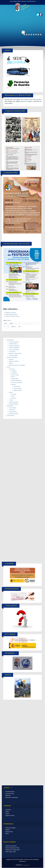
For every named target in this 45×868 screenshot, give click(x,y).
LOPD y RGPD (10, 416)
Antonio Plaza (17, 386)
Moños (13, 377)
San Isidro (14, 394)
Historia (11, 392)
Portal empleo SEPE (11, 852)
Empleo (11, 363)
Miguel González (18, 390)
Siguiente (13, 327)
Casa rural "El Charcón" (17, 383)
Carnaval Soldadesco (16, 381)
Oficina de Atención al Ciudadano (17, 365)
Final (19, 327)
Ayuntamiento (10, 406)
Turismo (11, 400)
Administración (10, 340)
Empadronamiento (10, 792)
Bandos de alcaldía (14, 414)
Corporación (12, 410)
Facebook (41, 15)
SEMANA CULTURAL (11, 313)
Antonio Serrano (17, 388)
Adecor (7, 834)
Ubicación (24, 1)
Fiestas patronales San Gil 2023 (17, 244)
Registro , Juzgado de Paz (15, 354)
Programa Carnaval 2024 (15, 111)
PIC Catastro (12, 352)
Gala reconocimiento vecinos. (13, 316)
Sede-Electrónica (13, 344)
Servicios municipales (12, 357)
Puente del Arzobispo (10, 828)
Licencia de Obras (10, 794)
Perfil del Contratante (14, 348)
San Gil (13, 396)
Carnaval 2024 (8, 116)
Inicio (11, 1)
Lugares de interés (14, 402)
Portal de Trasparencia (15, 346)
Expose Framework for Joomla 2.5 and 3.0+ (23, 7)
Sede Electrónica (31, 1)
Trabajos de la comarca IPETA (13, 850)
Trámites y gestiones (14, 342)
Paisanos (14, 385)
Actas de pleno (13, 408)
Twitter (38, 15)
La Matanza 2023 (11, 173)
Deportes (11, 359)
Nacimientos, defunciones (12, 797)
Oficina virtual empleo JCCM (12, 848)
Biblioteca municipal (14, 361)
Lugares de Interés (10, 816)
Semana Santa (15, 379)
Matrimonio (8, 796)
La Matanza (14, 373)
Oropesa (7, 830)
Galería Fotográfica (14, 404)
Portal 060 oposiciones (11, 846)
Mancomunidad (9, 832)
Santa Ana (14, 398)
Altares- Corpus (15, 375)
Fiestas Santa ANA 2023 (11, 314)
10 (8, 327)
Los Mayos (14, 371)
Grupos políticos (13, 412)
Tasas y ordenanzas (14, 350)
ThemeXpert (26, 865)
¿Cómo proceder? (13, 355)
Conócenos (12, 369)
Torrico (8, 367)
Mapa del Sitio (17, 1)
